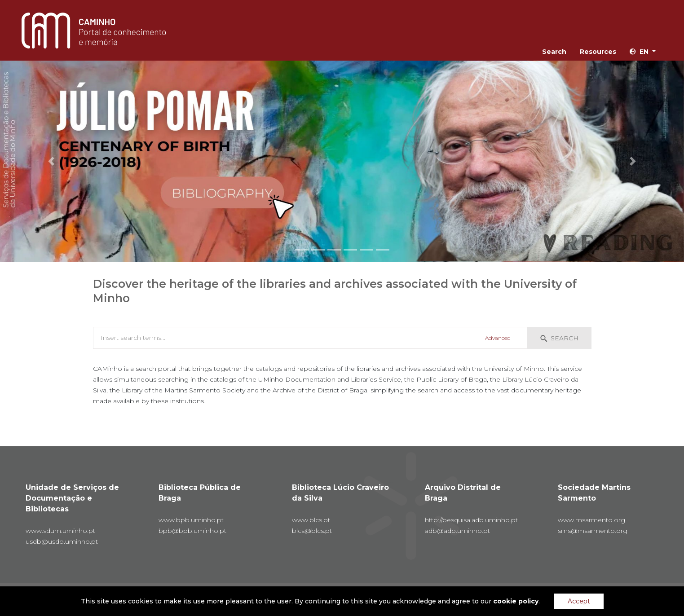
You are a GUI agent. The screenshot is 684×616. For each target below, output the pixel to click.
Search (554, 52)
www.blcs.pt (311, 520)
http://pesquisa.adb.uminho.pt (471, 520)
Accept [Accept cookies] (579, 601)
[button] (51, 161)
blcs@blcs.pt (312, 531)
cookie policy (516, 601)
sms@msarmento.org (593, 531)
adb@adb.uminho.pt (457, 531)
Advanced (498, 338)
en (639, 52)
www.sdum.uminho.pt (60, 531)
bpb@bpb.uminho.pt (192, 531)
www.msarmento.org (591, 520)
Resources (598, 52)
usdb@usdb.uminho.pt (62, 541)
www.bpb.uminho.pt (191, 520)
